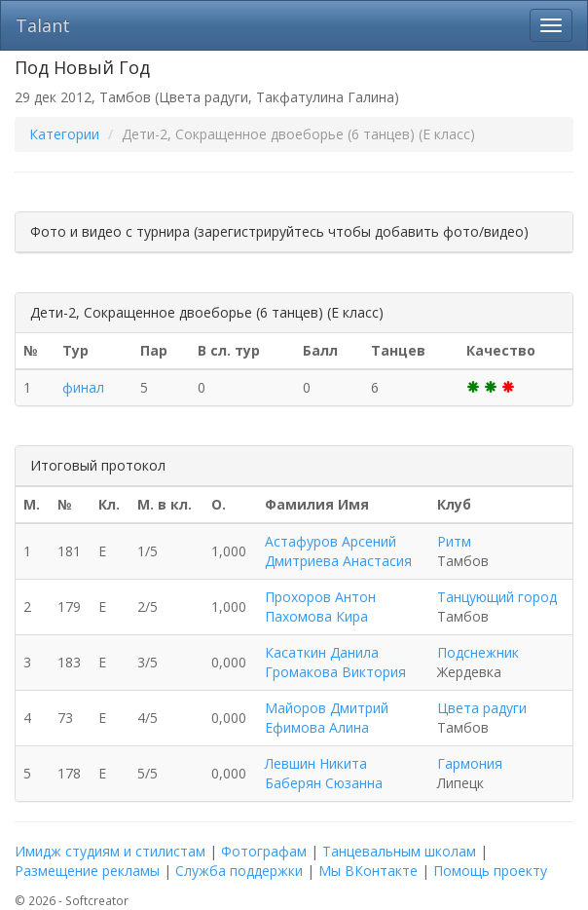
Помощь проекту (490, 871)
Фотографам (264, 851)
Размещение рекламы (87, 871)
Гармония (470, 763)
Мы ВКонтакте (368, 871)
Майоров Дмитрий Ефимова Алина (327, 718)
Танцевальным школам (399, 851)
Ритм (454, 541)
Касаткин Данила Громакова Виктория (335, 662)
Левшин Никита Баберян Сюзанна (324, 773)
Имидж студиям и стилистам (110, 851)
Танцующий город (497, 597)
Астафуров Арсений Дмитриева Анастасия (338, 551)
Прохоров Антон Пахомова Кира (320, 607)
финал (83, 387)
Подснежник (478, 652)
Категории (64, 134)
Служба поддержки (239, 871)
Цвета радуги (482, 708)
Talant (43, 25)
